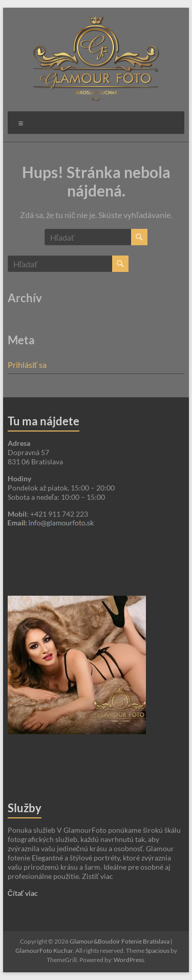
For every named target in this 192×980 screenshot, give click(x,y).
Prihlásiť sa (27, 365)
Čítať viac (23, 893)
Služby (25, 808)
